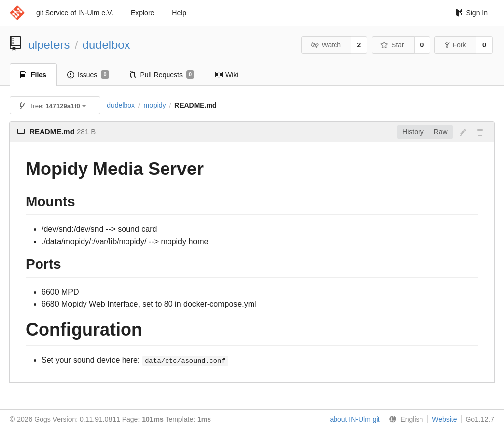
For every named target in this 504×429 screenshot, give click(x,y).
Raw (441, 132)
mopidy (154, 105)
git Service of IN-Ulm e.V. (75, 13)
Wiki (227, 75)
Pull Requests (162, 75)
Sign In (472, 13)
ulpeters (49, 45)
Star (392, 45)
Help (179, 13)
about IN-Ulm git (355, 419)
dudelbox (106, 45)
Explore (143, 13)
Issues (88, 75)
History (413, 132)
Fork (455, 45)
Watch (326, 45)
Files (33, 75)
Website (444, 419)
